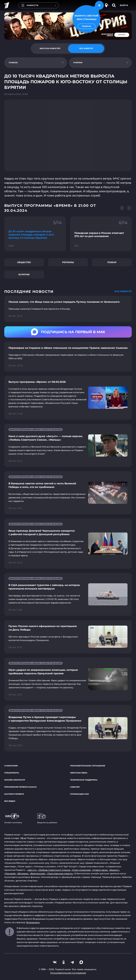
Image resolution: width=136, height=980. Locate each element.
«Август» (32, 870)
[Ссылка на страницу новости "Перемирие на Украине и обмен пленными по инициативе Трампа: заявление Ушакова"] (68, 357)
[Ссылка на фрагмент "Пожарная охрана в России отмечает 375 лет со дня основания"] (101, 234)
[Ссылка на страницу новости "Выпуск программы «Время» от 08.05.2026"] (68, 398)
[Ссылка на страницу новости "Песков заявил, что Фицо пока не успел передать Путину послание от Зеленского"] (68, 309)
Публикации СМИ (79, 794)
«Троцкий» (10, 874)
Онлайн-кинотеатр (15, 780)
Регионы (68, 262)
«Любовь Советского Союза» (54, 870)
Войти (124, 5)
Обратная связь (79, 773)
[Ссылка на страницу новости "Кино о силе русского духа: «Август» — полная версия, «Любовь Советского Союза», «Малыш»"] (68, 445)
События (75, 787)
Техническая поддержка (84, 780)
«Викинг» (114, 870)
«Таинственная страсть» (60, 874)
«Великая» (23, 874)
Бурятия (24, 274)
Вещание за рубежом (47, 819)
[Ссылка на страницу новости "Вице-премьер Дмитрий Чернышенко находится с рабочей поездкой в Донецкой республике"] (68, 544)
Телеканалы (33, 922)
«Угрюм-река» (100, 870)
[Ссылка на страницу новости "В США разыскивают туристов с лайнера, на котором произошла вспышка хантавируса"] (68, 594)
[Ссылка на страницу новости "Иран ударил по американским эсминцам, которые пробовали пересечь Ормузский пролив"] (68, 679)
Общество (24, 262)
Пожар (112, 262)
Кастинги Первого (14, 794)
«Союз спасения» (81, 870)
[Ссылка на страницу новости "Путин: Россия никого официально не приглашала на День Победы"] (68, 637)
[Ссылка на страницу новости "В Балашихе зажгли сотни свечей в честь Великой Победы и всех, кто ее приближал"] (68, 493)
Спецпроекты (12, 773)
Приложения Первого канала (20, 787)
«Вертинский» (38, 874)
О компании (11, 766)
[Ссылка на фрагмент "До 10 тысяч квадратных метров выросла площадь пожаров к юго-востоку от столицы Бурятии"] (35, 234)
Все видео (10, 801)
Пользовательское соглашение (88, 766)
